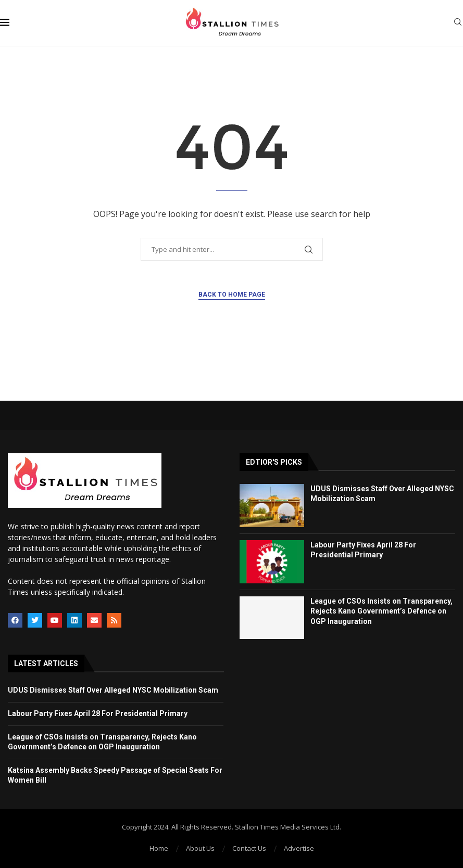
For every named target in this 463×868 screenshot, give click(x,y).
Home (159, 848)
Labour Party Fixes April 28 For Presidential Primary (98, 713)
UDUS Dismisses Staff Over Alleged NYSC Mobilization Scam (113, 690)
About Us (200, 848)
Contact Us (249, 848)
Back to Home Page (232, 295)
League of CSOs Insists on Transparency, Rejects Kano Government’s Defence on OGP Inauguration (381, 611)
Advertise (299, 848)
